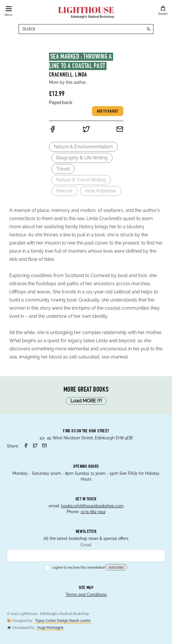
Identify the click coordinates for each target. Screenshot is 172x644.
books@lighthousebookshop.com (92, 506)
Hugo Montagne (50, 628)
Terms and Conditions (86, 595)
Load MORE (86, 401)
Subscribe (116, 568)
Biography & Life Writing (82, 158)
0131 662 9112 (93, 512)
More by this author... (69, 82)
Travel (63, 169)
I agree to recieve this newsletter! (75, 568)
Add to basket (108, 112)
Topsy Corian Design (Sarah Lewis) (63, 621)
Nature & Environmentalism (83, 147)
